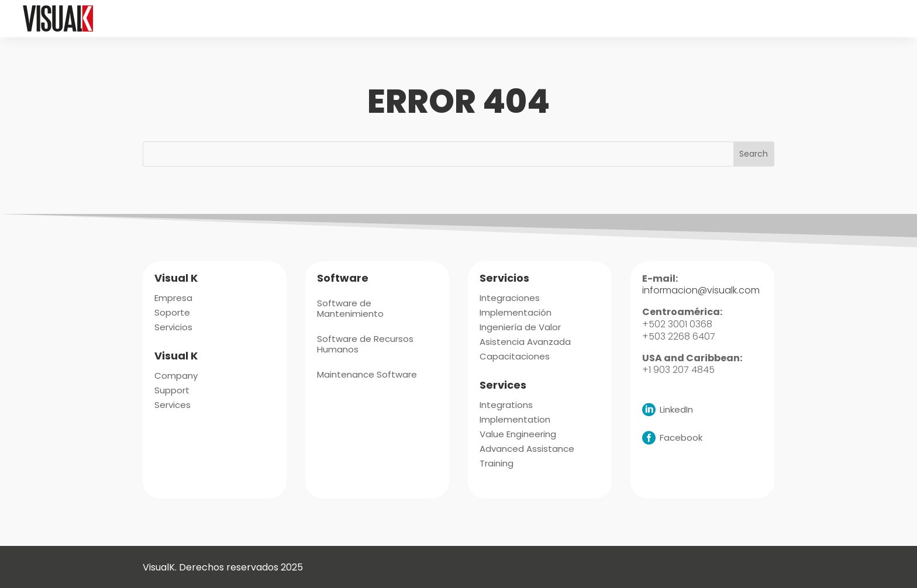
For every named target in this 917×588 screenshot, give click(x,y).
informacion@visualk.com (701, 289)
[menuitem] (378, 18)
